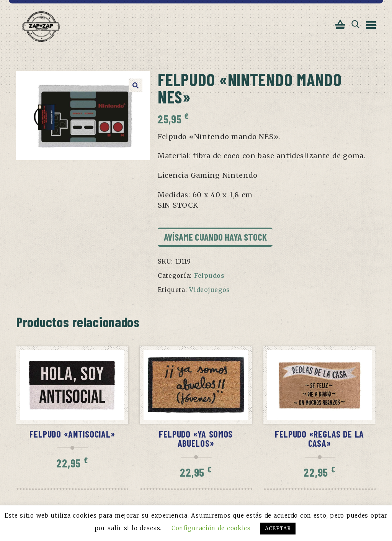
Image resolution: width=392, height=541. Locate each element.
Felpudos (209, 276)
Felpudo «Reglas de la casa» (319, 439)
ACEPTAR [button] (278, 529)
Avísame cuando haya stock (215, 237)
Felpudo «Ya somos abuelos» (196, 439)
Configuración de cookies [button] (211, 528)
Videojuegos (210, 290)
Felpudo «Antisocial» (72, 435)
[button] (136, 85)
